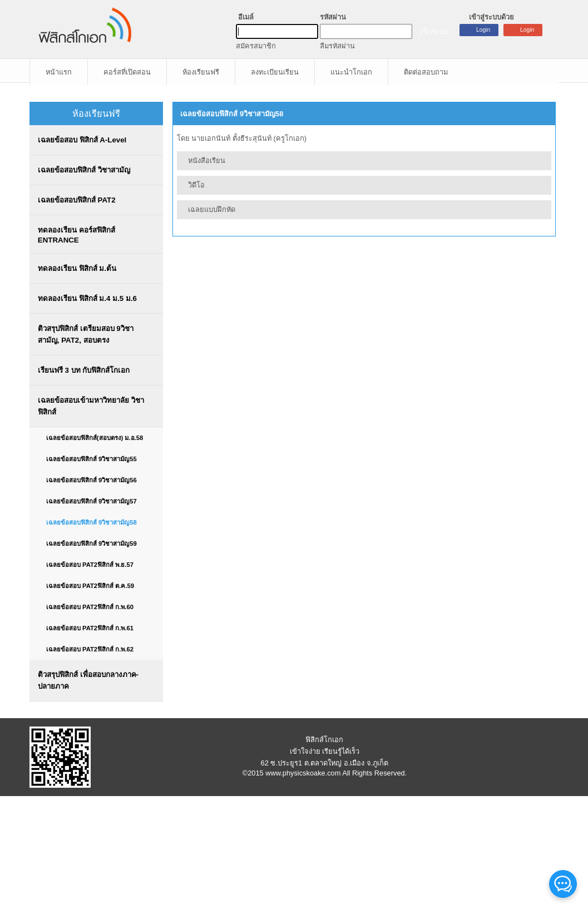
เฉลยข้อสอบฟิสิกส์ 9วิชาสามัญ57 (92, 501)
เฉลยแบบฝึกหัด (212, 209)
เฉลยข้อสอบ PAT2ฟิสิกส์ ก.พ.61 (90, 628)
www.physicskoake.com (303, 773)
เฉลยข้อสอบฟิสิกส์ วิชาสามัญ (84, 170)
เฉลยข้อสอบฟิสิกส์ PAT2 (77, 200)
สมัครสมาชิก (256, 46)
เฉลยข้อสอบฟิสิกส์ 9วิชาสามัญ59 (92, 544)
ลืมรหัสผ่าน (337, 46)
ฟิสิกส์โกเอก (324, 740)
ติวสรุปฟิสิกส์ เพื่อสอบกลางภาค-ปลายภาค (88, 680)
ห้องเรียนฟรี (201, 72)
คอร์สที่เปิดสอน (127, 72)
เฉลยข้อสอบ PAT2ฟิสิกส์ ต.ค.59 (90, 586)
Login (527, 30)
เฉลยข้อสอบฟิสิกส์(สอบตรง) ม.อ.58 (95, 438)
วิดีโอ (196, 185)
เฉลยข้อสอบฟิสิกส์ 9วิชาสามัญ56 (92, 480)
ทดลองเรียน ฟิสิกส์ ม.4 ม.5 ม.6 (87, 298)
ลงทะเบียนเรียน (275, 72)
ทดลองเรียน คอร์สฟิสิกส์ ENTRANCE (76, 235)
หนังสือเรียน (207, 160)
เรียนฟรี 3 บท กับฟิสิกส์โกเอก (84, 370)
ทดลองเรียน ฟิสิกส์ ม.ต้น (77, 268)
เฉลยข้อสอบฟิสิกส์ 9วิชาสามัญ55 (92, 459)
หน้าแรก (59, 72)
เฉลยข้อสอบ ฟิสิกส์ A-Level (82, 140)
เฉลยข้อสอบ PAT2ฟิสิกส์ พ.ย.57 (90, 565)
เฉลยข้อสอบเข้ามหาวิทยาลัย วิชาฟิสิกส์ (91, 406)
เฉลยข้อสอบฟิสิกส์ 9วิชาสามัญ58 (92, 522)
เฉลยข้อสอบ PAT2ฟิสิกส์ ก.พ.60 (90, 607)
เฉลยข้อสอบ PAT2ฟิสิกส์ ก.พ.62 (90, 649)
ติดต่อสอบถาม (426, 72)
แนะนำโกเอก (351, 72)
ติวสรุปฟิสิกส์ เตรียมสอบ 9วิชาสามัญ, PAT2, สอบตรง (86, 334)
